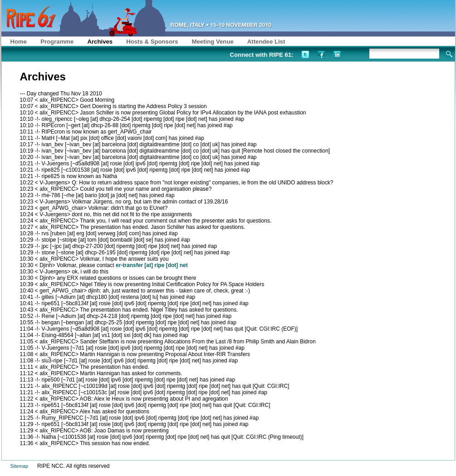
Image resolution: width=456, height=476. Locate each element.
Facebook (321, 54)
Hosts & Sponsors (152, 42)
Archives (100, 42)
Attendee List (266, 42)
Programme (57, 42)
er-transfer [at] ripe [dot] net (152, 265)
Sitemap (20, 466)
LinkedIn (337, 54)
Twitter (305, 54)
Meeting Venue (212, 42)
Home (19, 42)
